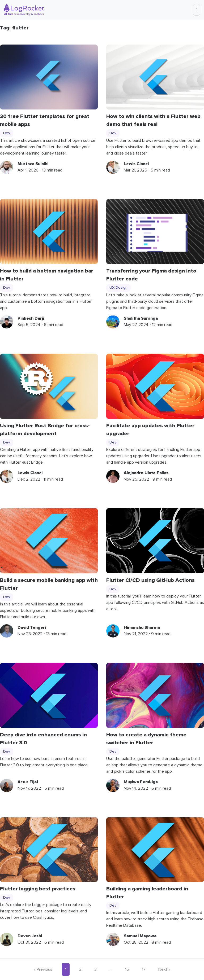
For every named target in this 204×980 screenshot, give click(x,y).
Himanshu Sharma (142, 627)
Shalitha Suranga (141, 318)
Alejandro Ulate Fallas (146, 473)
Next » (164, 969)
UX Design (118, 288)
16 (127, 969)
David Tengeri (32, 627)
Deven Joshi (30, 936)
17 (144, 969)
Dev (7, 133)
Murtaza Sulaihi (33, 164)
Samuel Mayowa (140, 936)
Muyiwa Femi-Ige (141, 782)
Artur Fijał (28, 782)
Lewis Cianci (136, 164)
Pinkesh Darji (31, 318)
